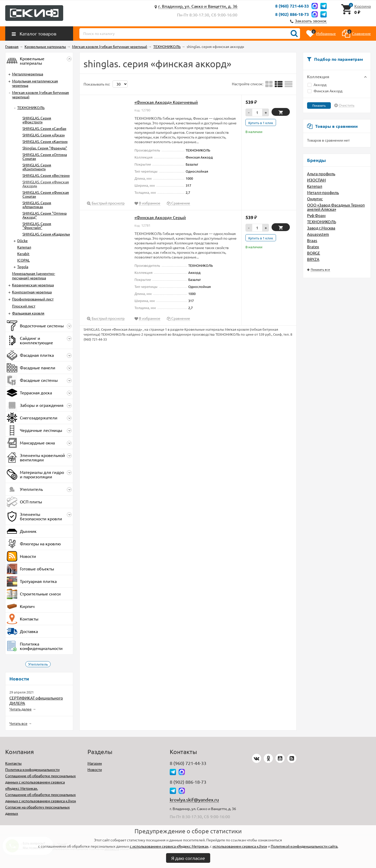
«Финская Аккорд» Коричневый (166, 102)
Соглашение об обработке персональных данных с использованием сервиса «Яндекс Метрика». (40, 782)
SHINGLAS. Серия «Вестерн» (46, 175)
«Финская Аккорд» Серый (160, 217)
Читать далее (20, 709)
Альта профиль (321, 174)
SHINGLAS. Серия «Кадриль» (46, 234)
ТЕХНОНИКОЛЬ (322, 222)
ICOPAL (23, 260)
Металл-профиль (323, 192)
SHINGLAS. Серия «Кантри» (45, 141)
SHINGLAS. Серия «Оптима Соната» (45, 156)
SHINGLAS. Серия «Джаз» (44, 135)
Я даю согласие (188, 858)
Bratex (313, 247)
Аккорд (317, 85)
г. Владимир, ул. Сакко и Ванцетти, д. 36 (198, 6)
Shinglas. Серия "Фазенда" (45, 148)
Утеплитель (38, 664)
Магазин (95, 763)
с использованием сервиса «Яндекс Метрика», (169, 846)
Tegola (23, 267)
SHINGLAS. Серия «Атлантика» (37, 205)
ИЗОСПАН (316, 180)
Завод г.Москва (321, 228)
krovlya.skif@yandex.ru (194, 800)
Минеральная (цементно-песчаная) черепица (34, 276)
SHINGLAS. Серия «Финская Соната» (46, 194)
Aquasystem (318, 234)
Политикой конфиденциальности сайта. (304, 846)
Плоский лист (24, 306)
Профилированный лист (33, 299)
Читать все (18, 723)
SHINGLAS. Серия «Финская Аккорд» (46, 184)
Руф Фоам (316, 215)
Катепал (315, 186)
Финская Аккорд (325, 91)
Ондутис (315, 199)
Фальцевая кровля (28, 313)
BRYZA (313, 259)
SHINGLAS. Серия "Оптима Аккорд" (45, 215)
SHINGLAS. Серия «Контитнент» (37, 167)
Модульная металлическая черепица (35, 83)
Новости (95, 769)
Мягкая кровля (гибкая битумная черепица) (40, 95)
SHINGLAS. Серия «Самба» (44, 128)
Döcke (22, 240)
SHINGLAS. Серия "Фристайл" (37, 225)
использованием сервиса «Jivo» (240, 846)
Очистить (346, 105)
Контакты (13, 763)
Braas (312, 240)
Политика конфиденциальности (32, 769)
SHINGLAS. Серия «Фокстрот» (37, 120)
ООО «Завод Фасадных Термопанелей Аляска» (336, 207)
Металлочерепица (28, 74)
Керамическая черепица (33, 285)
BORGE (314, 253)
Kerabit (23, 254)
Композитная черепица (32, 292)
